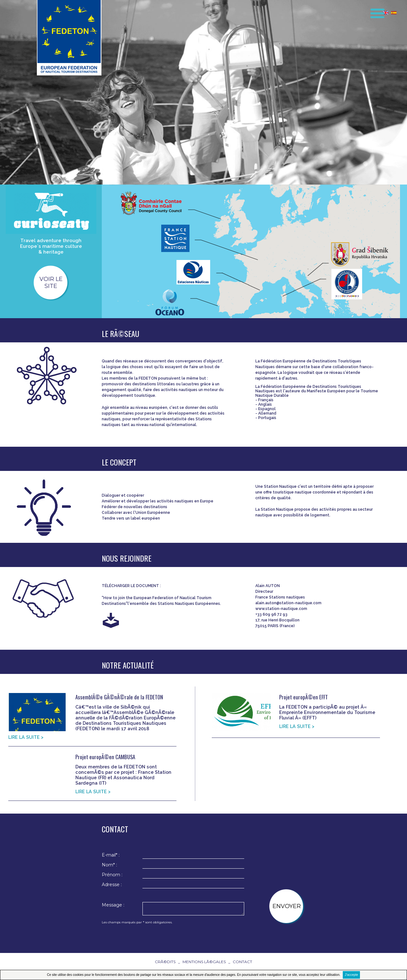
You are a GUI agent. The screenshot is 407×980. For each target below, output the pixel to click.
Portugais (267, 418)
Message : (113, 905)
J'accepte (351, 975)
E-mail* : (111, 855)
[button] (373, 11)
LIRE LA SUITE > (26, 737)
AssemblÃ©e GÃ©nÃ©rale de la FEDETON (119, 697)
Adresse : (112, 885)
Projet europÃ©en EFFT (304, 697)
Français (266, 400)
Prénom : (112, 875)
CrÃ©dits (165, 962)
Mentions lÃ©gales (204, 962)
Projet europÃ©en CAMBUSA (105, 757)
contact (242, 962)
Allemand (267, 413)
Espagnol (267, 409)
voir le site (51, 283)
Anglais (265, 404)
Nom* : (109, 865)
